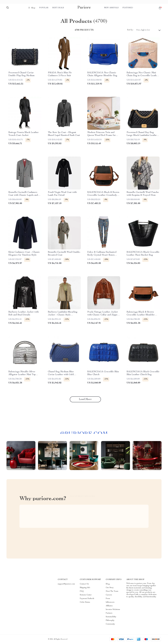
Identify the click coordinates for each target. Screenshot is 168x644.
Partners (109, 613)
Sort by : (130, 30)
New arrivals (111, 8)
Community (110, 624)
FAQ (82, 591)
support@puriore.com (66, 584)
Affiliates (109, 606)
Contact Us (84, 584)
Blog (108, 584)
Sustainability (111, 617)
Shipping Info (85, 588)
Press (108, 599)
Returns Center (86, 595)
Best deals (58, 8)
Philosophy (110, 620)
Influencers (110, 602)
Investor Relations (113, 610)
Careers (109, 595)
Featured (128, 8)
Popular (44, 8)
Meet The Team (112, 591)
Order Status (85, 602)
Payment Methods (87, 599)
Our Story (110, 588)
